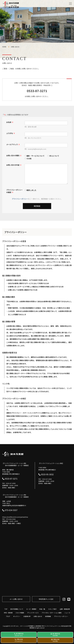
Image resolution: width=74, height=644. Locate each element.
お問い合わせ (38, 616)
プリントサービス (33, 613)
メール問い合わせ (16, 599)
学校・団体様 (8, 613)
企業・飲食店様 (65, 609)
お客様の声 (27, 616)
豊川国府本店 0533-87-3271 (19, 635)
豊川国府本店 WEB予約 (56, 635)
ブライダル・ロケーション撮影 (52, 613)
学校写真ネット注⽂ (46, 599)
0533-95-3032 (47, 474)
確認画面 (37, 206)
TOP (6, 609)
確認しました (31, 190)
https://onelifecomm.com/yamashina (15, 517)
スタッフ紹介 (52, 609)
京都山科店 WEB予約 (56, 640)
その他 (29, 158)
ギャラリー (17, 616)
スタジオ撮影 (20, 613)
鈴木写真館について (17, 609)
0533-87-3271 (37, 91)
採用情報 (48, 616)
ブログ (8, 616)
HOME (4, 47)
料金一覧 (42, 609)
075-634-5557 (11, 510)
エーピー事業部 (31, 609)
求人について (54, 156)
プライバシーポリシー (20, 199)
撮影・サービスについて (35, 156)
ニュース (67, 613)
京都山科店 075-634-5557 (19, 640)
